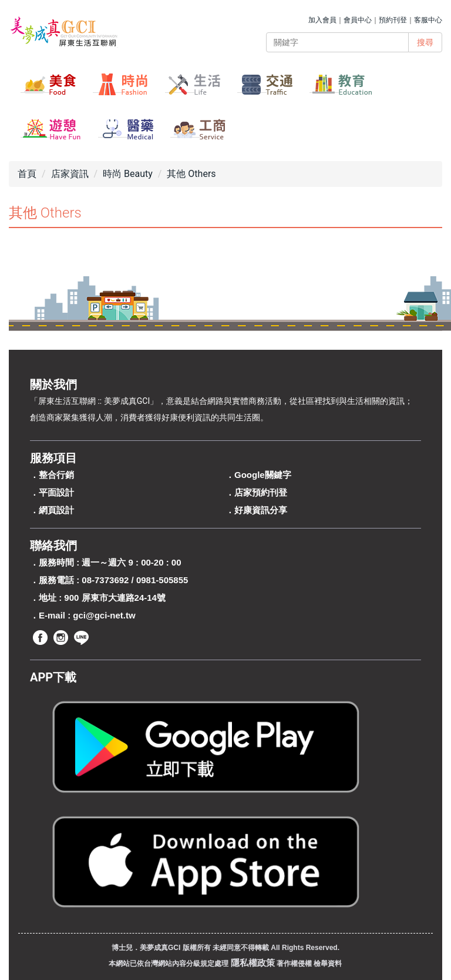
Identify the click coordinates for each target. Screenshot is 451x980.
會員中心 (358, 20)
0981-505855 (162, 580)
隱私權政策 (253, 963)
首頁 (27, 174)
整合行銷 (56, 475)
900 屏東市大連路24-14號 (115, 598)
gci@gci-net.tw (104, 615)
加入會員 (322, 20)
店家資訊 (70, 174)
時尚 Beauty (128, 174)
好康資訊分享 (261, 510)
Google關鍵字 (263, 475)
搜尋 (425, 42)
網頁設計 (56, 510)
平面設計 (56, 492)
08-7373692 (105, 580)
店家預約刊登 (261, 492)
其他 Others (191, 174)
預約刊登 (393, 20)
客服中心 (428, 20)
